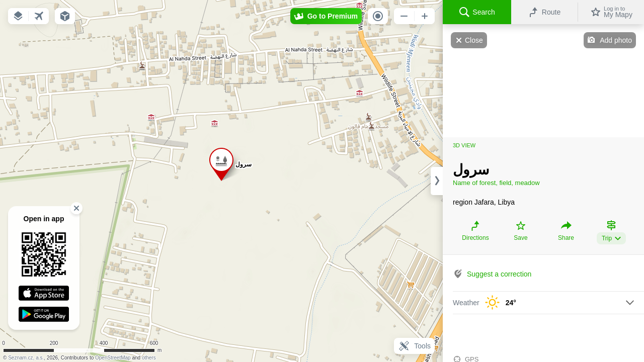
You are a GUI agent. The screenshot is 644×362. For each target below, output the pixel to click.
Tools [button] (414, 346)
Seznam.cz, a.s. (26, 358)
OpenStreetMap (113, 358)
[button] (18, 16)
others (149, 358)
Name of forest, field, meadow (496, 183)
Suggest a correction (499, 274)
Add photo (616, 40)
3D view (464, 145)
